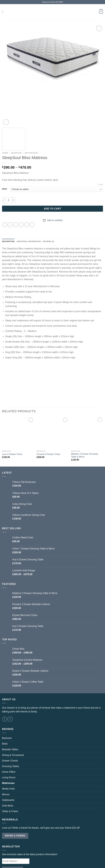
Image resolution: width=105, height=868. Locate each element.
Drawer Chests (10, 731)
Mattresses (31, 123)
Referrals (54, 860)
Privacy (75, 860)
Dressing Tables (11, 737)
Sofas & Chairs (10, 782)
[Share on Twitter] (16, 195)
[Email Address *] (16, 832)
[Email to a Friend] (21, 195)
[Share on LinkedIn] (32, 195)
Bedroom (16, 123)
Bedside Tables (10, 720)
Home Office (9, 742)
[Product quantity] (8, 170)
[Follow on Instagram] (10, 690)
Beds (5, 714)
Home (5, 123)
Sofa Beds (8, 776)
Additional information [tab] (31, 212)
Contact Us (40, 860)
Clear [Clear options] (100, 155)
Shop (28, 860)
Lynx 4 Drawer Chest (12, 425)
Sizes (5, 159)
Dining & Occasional (13, 726)
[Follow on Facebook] (5, 690)
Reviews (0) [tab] (52, 212)
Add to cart (53, 179)
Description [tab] (9, 212)
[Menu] (4, 12)
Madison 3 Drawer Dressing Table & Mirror (84, 426)
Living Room (9, 748)
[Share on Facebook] (10, 195)
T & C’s (65, 860)
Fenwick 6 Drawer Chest (48, 425)
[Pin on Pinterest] (27, 195)
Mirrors (6, 765)
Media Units (8, 759)
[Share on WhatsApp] (5, 195)
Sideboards (8, 771)
